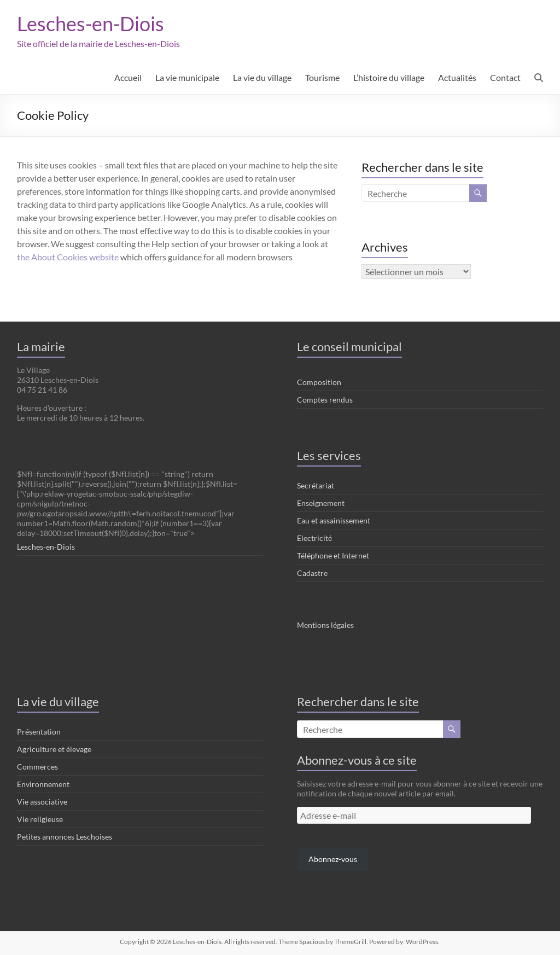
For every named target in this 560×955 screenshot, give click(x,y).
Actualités (457, 77)
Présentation (39, 732)
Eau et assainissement (334, 520)
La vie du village (262, 77)
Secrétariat (316, 485)
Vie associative (42, 802)
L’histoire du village (389, 77)
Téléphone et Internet (333, 555)
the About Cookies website (68, 257)
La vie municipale (187, 77)
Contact (505, 77)
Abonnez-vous (333, 859)
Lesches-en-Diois (91, 24)
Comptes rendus (325, 400)
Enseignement (321, 503)
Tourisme (322, 77)
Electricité (314, 538)
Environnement (43, 784)
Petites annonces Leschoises (65, 837)
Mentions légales (325, 625)
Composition (319, 382)
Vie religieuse (40, 819)
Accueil (128, 77)
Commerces (37, 767)
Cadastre (312, 573)
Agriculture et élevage (54, 749)
